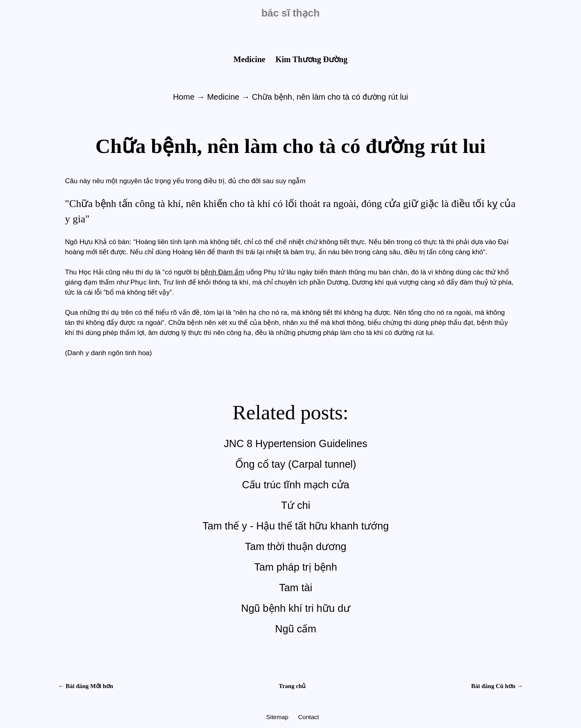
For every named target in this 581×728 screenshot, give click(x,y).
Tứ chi (296, 505)
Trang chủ (292, 686)
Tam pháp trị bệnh (296, 567)
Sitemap (278, 717)
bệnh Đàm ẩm (223, 272)
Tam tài (296, 588)
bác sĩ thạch (291, 13)
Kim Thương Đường (312, 59)
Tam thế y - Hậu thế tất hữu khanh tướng (296, 526)
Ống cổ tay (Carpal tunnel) (296, 464)
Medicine (251, 59)
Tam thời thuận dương (296, 546)
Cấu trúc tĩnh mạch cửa (296, 485)
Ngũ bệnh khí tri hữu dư (296, 608)
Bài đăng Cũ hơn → (497, 686)
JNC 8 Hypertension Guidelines (296, 443)
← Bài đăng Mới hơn (86, 686)
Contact (309, 717)
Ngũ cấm (296, 629)
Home (185, 97)
